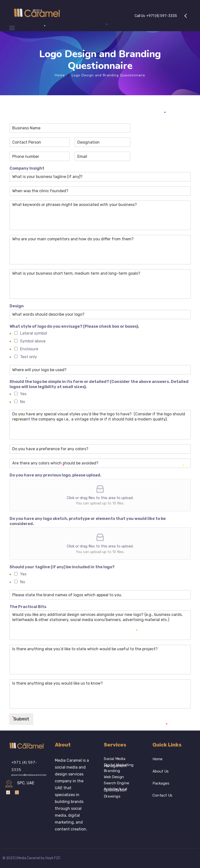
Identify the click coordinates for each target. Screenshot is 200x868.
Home (60, 75)
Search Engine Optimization (117, 783)
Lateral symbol (34, 333)
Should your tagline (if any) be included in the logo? (62, 567)
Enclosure (29, 349)
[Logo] (37, 12)
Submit (21, 719)
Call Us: (156, 16)
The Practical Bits (28, 607)
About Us (161, 771)
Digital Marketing (119, 765)
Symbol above (33, 341)
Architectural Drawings (116, 789)
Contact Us (162, 796)
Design (17, 306)
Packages (161, 783)
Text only (29, 357)
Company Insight (27, 168)
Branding (112, 771)
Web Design (114, 777)
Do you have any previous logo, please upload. (55, 475)
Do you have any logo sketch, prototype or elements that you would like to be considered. (88, 521)
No (23, 402)
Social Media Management (115, 759)
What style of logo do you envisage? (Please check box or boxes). (74, 326)
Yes (23, 394)
